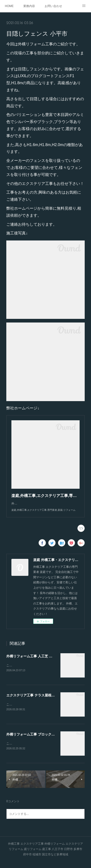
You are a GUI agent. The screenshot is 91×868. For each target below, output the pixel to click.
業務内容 (29, 6)
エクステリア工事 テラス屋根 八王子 (34, 700)
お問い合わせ (53, 6)
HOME (9, 6)
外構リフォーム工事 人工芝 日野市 (33, 661)
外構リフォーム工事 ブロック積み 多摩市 (38, 740)
